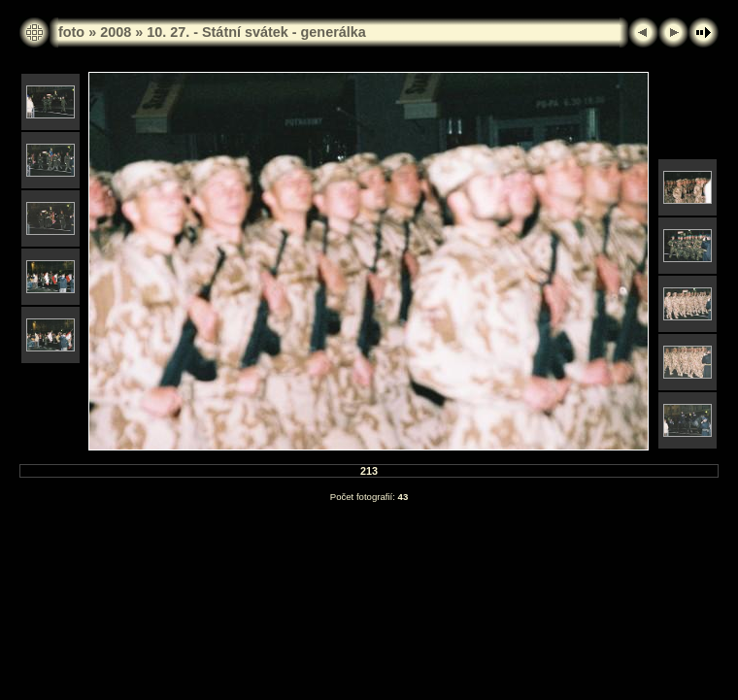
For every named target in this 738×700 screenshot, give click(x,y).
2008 (116, 32)
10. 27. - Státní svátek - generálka (256, 32)
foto (71, 32)
